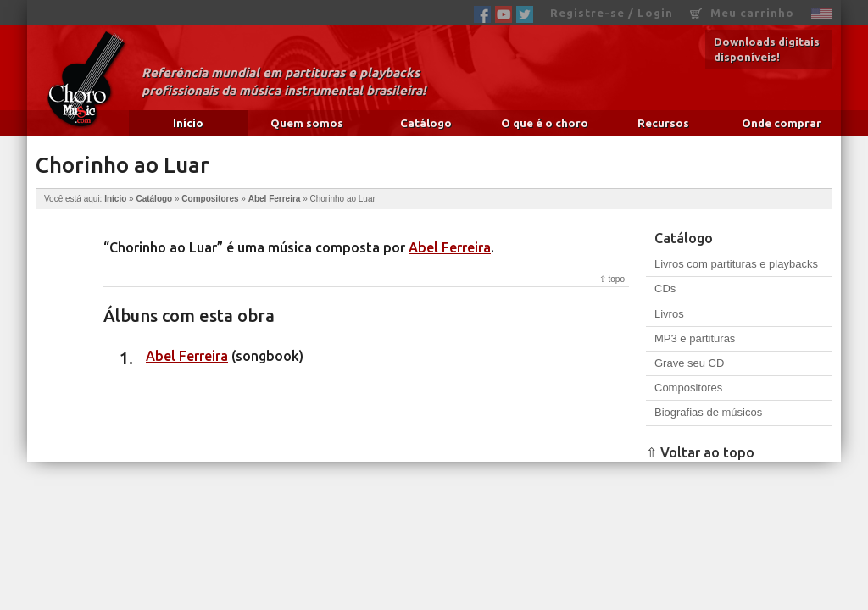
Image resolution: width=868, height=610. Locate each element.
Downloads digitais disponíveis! (767, 49)
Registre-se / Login (612, 13)
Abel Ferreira (275, 199)
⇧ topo (612, 279)
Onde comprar (782, 123)
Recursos (663, 123)
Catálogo (426, 123)
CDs (665, 288)
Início (188, 123)
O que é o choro (545, 123)
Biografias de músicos (708, 412)
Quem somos (307, 123)
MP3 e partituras (695, 338)
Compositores (210, 199)
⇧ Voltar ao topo (700, 452)
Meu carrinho (742, 13)
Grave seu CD (689, 363)
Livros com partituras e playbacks (736, 264)
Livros (669, 314)
